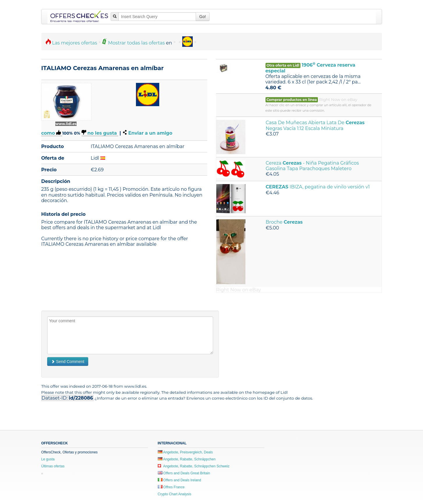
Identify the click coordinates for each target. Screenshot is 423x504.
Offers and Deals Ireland (179, 480)
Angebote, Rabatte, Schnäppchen (187, 459)
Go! (203, 17)
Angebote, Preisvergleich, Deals (185, 452)
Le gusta (48, 459)
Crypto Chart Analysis (175, 494)
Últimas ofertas (53, 466)
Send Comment (68, 361)
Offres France (171, 487)
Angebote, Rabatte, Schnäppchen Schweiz (194, 466)
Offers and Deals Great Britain (184, 473)
